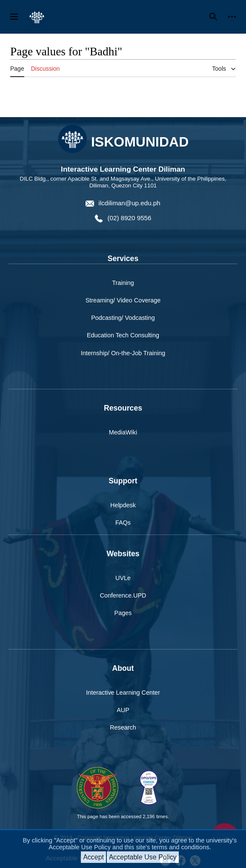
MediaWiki (123, 432)
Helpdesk (123, 505)
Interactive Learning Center (123, 693)
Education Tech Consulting (123, 335)
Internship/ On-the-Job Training (123, 353)
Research (123, 727)
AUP (123, 710)
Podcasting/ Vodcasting (123, 318)
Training (123, 283)
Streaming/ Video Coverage (123, 300)
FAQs (123, 523)
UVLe (123, 578)
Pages (123, 613)
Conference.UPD (123, 595)
